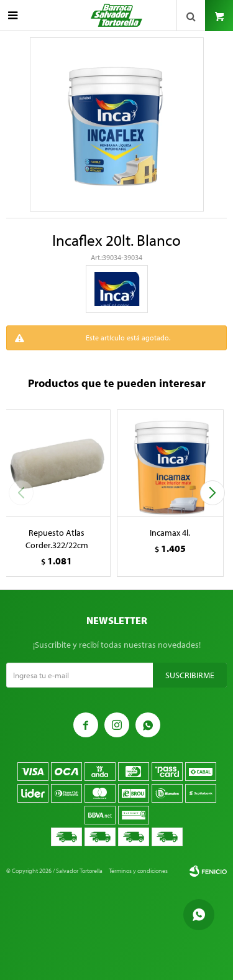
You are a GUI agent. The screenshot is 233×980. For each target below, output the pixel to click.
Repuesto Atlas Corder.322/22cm (57, 539)
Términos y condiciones (138, 871)
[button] (212, 493)
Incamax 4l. (170, 533)
